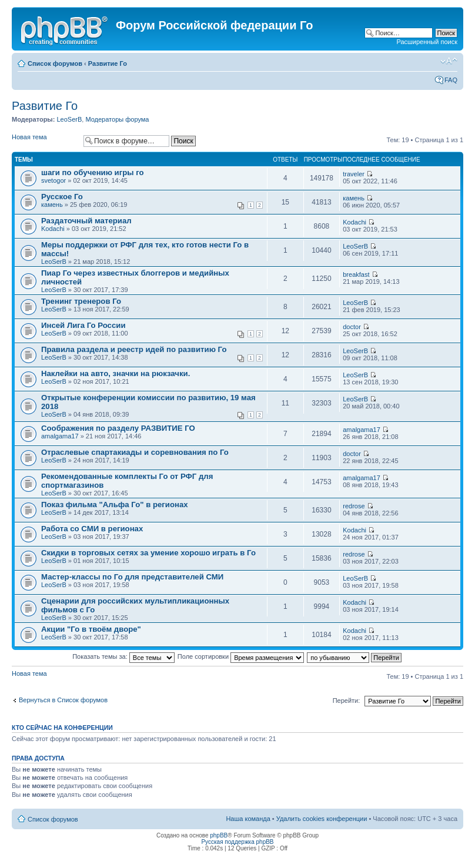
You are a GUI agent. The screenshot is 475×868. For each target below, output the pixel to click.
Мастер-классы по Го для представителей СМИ (132, 577)
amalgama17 (60, 436)
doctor (352, 327)
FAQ (451, 80)
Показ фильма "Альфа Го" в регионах (115, 505)
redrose (354, 506)
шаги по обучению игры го (93, 172)
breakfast (356, 274)
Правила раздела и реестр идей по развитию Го (134, 349)
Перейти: (347, 701)
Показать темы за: (123, 656)
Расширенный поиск (427, 42)
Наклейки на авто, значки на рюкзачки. (116, 373)
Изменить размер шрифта (449, 61)
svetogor (53, 180)
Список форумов (55, 63)
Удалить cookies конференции (322, 819)
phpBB (219, 835)
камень (52, 205)
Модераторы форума (117, 119)
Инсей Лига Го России (83, 325)
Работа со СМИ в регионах (92, 529)
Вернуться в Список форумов (63, 700)
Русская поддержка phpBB (237, 842)
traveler (354, 174)
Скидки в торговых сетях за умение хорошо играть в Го (148, 553)
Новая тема (45, 141)
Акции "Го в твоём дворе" (91, 629)
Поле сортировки (241, 656)
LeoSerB (69, 119)
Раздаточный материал (86, 221)
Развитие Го (108, 63)
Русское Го (62, 197)
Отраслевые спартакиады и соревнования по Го (135, 452)
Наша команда (248, 819)
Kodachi (53, 229)
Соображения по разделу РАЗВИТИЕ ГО (118, 428)
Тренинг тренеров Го (81, 301)
